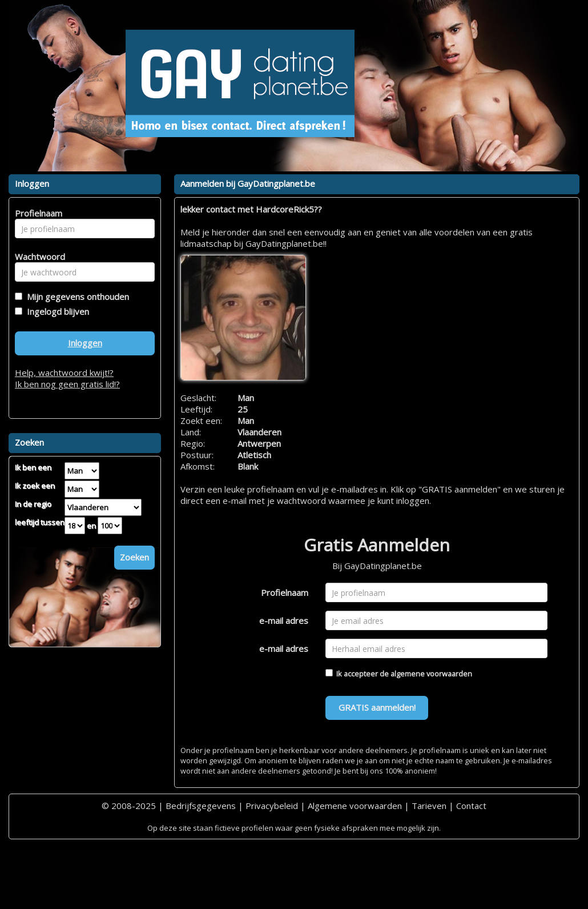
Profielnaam (285, 592)
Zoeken (134, 557)
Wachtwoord (37, 257)
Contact (471, 806)
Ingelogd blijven (56, 311)
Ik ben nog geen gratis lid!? (67, 384)
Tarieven (429, 806)
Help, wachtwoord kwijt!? (64, 373)
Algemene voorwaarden (355, 806)
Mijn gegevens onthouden (76, 297)
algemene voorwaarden (431, 674)
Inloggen (85, 343)
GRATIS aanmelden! (377, 707)
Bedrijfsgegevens (201, 806)
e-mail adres (284, 620)
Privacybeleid (272, 806)
